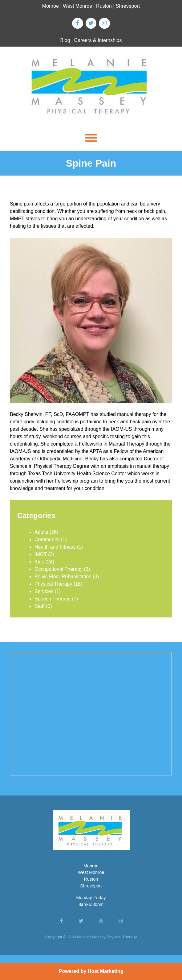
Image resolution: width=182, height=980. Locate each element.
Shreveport (128, 6)
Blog (65, 40)
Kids (39, 562)
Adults (41, 532)
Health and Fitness (55, 547)
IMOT (41, 554)
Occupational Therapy (59, 569)
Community (47, 540)
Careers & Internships (98, 40)
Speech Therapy (53, 599)
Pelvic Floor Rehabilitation (63, 577)
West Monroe (77, 6)
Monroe (51, 6)
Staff (40, 606)
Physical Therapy (53, 584)
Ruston (104, 6)
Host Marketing (106, 971)
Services (44, 591)
